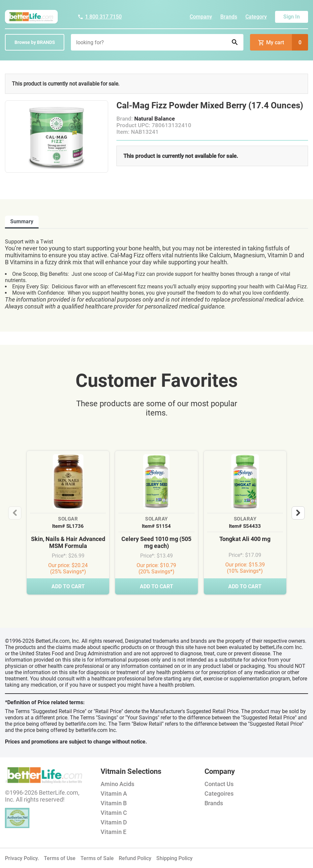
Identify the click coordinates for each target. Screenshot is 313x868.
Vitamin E (113, 832)
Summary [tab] (22, 221)
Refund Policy (135, 858)
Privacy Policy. (22, 858)
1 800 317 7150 (100, 17)
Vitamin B (114, 803)
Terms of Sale (97, 858)
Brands (229, 17)
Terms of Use (60, 858)
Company (201, 17)
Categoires (219, 794)
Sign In (292, 17)
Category (256, 17)
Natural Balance (155, 119)
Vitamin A (114, 794)
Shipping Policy (174, 858)
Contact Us (219, 784)
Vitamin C (114, 813)
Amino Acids (117, 784)
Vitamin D (114, 822)
